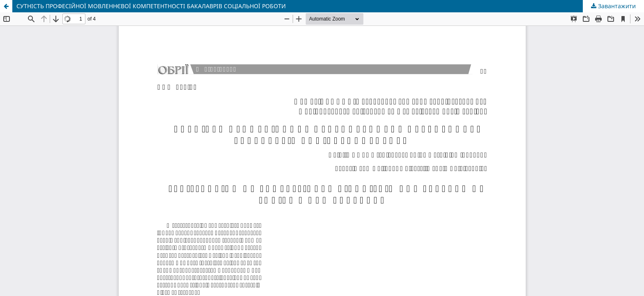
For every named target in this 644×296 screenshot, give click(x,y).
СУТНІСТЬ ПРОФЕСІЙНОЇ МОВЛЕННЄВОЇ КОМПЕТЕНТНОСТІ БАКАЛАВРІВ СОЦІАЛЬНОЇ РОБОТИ (151, 6)
